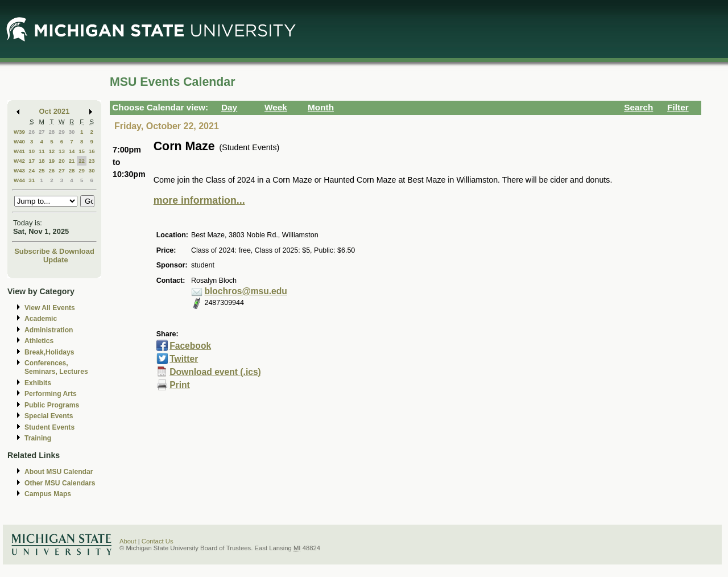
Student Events (49, 427)
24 (32, 170)
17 (32, 161)
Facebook (190, 346)
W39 (19, 132)
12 (51, 151)
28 (51, 132)
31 (32, 180)
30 (72, 132)
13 (62, 151)
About (128, 541)
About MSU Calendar (59, 472)
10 (32, 151)
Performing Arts (51, 394)
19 (51, 161)
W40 (19, 141)
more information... (199, 200)
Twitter (184, 359)
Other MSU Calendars (60, 483)
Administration (49, 330)
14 (72, 151)
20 (62, 161)
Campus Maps (48, 494)
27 (42, 132)
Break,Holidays (49, 352)
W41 (19, 151)
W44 (19, 180)
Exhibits (38, 383)
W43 (19, 170)
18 (42, 161)
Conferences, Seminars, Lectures (56, 367)
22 (82, 161)
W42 (19, 161)
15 (82, 151)
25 (42, 170)
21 (72, 161)
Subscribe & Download (54, 251)
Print (180, 385)
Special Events (49, 416)
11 (42, 151)
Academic (41, 319)
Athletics (39, 341)
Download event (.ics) (215, 372)
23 (92, 161)
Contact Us (158, 541)
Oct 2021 (55, 111)
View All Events (50, 308)
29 (62, 132)
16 (92, 151)
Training (38, 438)
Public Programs (52, 405)
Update (56, 260)
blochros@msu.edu (245, 291)
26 (32, 132)
